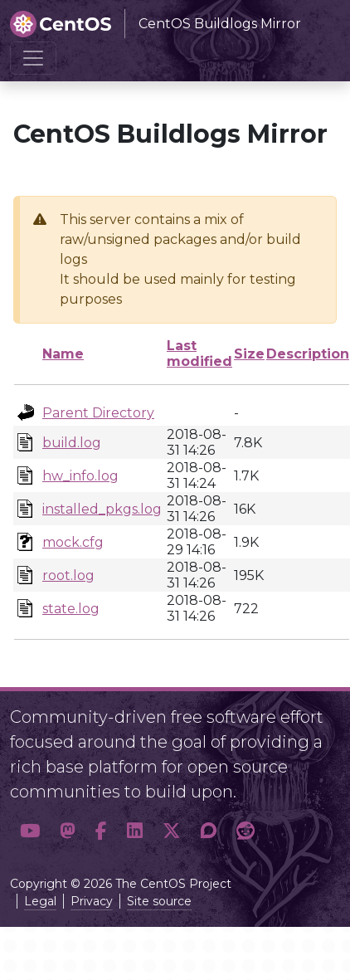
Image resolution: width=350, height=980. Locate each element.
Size (249, 354)
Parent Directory (98, 413)
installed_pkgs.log (102, 509)
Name (63, 354)
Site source (159, 901)
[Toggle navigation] (33, 58)
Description (308, 354)
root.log (68, 575)
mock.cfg (73, 542)
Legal (40, 901)
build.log (72, 443)
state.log (71, 609)
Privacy (92, 901)
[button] (30, 831)
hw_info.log (80, 476)
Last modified (199, 353)
